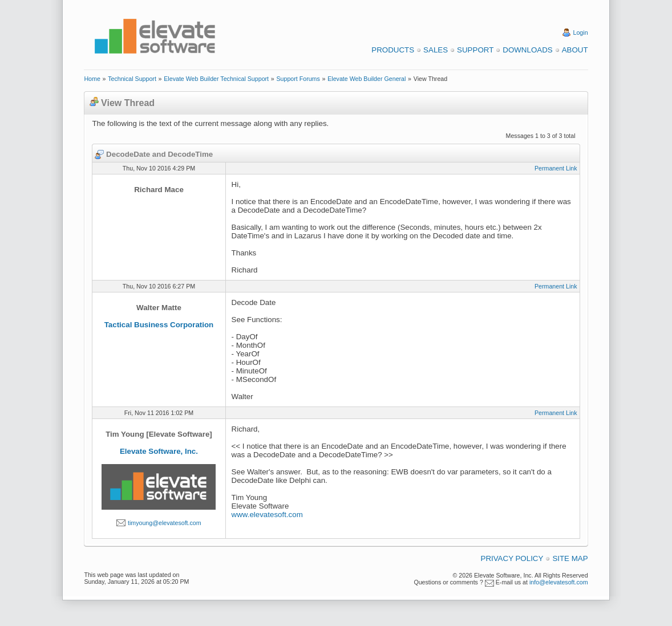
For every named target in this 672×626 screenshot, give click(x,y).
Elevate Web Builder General (367, 79)
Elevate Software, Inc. (159, 451)
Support (475, 50)
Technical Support (132, 79)
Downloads (527, 50)
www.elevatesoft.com (267, 515)
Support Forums (298, 79)
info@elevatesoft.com (559, 582)
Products (393, 50)
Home (92, 79)
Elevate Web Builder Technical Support (216, 79)
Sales (436, 50)
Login (581, 32)
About (575, 50)
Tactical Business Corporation (159, 325)
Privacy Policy (512, 558)
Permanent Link (556, 168)
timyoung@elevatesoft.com (165, 523)
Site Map (570, 558)
